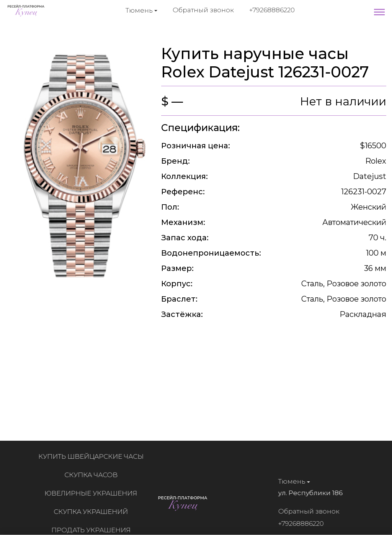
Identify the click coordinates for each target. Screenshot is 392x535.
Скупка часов (94, 475)
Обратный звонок (203, 10)
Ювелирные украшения (94, 493)
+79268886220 (272, 10)
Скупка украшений (94, 512)
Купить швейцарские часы (94, 456)
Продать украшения (94, 530)
